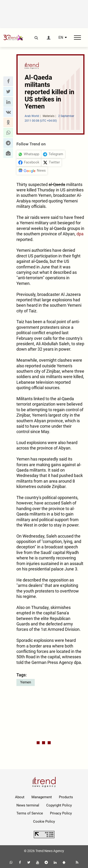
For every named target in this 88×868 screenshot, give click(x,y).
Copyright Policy (59, 805)
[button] (8, 81)
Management (42, 797)
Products (66, 797)
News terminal (28, 805)
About (20, 797)
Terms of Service (30, 813)
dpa (80, 234)
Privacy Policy (61, 813)
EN (61, 38)
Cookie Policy (44, 821)
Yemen (26, 682)
